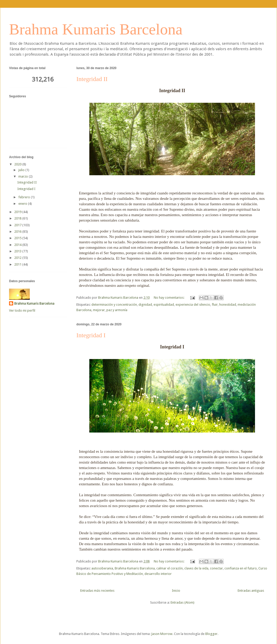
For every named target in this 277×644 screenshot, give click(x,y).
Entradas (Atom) (183, 602)
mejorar (99, 310)
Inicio (176, 591)
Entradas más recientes (97, 591)
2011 (18, 264)
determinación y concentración (114, 305)
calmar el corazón (170, 568)
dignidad (145, 305)
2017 (18, 225)
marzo (24, 176)
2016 (18, 232)
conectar (216, 568)
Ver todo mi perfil (22, 310)
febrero (25, 197)
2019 (18, 212)
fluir (215, 305)
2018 (18, 218)
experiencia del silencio (193, 305)
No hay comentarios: (169, 298)
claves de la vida (196, 568)
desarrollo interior (158, 574)
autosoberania (102, 568)
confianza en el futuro (241, 568)
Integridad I (91, 335)
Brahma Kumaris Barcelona (96, 29)
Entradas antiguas (251, 591)
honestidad (228, 305)
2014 (18, 245)
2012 (18, 258)
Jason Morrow (162, 634)
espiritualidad (164, 305)
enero (23, 204)
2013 (18, 251)
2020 (18, 164)
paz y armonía (117, 310)
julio (22, 170)
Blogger (211, 634)
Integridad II (92, 79)
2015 (18, 238)
